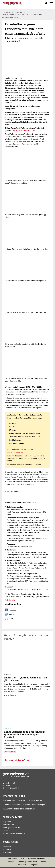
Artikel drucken (11, 600)
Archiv (44, 862)
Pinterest (7, 849)
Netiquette (22, 865)
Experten (7, 822)
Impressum (12, 859)
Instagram (8, 852)
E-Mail (12, 619)
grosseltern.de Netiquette (14, 834)
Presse (21, 862)
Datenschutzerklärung (37, 859)
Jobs (5, 831)
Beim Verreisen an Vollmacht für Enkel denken (23, 800)
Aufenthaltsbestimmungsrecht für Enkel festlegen (24, 805)
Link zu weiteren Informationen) (24, 131)
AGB (23, 859)
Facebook (13, 610)
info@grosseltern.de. (16, 452)
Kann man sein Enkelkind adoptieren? (19, 809)
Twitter (12, 614)
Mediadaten (32, 862)
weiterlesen (10, 695)
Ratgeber (34, 865)
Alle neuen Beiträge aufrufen (17, 760)
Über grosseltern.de (12, 828)
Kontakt (11, 862)
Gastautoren (9, 825)
